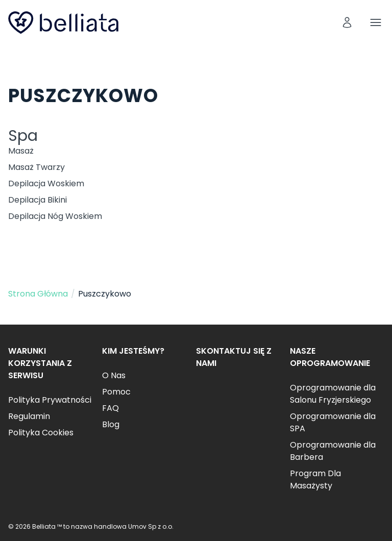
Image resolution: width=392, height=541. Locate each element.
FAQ (111, 408)
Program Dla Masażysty (315, 479)
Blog (111, 424)
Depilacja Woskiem (46, 183)
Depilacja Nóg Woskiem (55, 216)
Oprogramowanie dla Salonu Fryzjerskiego (333, 394)
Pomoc (116, 392)
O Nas (114, 375)
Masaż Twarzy (36, 167)
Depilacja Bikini (38, 200)
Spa (23, 136)
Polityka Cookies (41, 433)
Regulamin (29, 416)
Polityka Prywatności (50, 400)
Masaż (21, 151)
